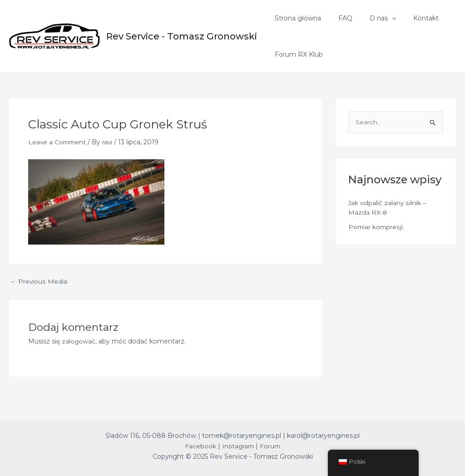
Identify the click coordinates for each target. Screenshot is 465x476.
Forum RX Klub (297, 54)
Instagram (237, 446)
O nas (371, 18)
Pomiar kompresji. (377, 227)
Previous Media (39, 281)
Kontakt (410, 18)
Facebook (200, 446)
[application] (381, 18)
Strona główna (296, 18)
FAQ (339, 18)
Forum (270, 446)
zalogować (79, 341)
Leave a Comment (58, 142)
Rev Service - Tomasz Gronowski (182, 36)
